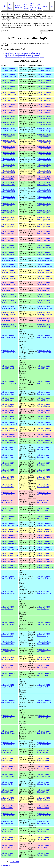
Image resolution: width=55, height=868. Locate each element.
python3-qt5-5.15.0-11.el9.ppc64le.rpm (44, 759)
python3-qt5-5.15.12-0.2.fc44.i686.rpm (44, 81)
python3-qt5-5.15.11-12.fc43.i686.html (8, 205)
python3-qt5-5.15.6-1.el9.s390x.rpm (44, 666)
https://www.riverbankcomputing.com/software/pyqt (22, 53)
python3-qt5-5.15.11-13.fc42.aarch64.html (8, 160)
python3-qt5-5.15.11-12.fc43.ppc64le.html (8, 219)
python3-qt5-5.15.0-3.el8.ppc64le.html (8, 838)
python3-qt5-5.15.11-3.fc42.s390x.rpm (44, 411)
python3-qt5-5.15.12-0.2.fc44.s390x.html (8, 106)
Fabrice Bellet (5, 865)
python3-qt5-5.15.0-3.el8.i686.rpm (44, 830)
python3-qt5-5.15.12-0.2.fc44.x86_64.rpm (44, 118)
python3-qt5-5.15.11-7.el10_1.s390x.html (8, 320)
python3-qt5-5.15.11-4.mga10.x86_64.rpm (44, 382)
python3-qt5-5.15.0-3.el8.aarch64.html (8, 823)
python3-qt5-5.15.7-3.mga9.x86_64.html (8, 623)
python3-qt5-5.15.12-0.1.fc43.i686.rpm (44, 136)
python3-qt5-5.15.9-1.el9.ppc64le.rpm (44, 478)
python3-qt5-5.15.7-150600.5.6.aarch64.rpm (45, 524)
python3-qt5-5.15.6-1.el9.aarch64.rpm (44, 643)
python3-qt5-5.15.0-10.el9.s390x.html (8, 807)
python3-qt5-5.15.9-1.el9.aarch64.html (8, 448)
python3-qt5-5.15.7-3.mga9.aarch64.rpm (44, 577)
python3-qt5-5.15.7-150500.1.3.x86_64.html (9, 566)
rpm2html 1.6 (15, 862)
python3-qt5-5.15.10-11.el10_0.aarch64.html (9, 423)
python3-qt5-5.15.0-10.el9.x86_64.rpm (44, 815)
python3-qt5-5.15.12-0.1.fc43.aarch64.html (8, 130)
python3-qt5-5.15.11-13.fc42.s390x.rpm (44, 178)
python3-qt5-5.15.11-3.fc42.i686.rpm (44, 399)
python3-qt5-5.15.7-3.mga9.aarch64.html (8, 577)
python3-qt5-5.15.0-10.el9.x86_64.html (8, 815)
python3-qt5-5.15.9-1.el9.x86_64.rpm (44, 509)
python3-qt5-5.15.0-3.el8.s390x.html (8, 846)
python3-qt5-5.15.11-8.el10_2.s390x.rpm (44, 283)
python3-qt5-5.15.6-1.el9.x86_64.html (8, 674)
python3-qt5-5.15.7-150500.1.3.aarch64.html (9, 548)
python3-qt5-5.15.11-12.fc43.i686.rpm (44, 205)
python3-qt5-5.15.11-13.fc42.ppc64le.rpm (44, 172)
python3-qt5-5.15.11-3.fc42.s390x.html (8, 411)
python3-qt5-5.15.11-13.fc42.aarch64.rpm (44, 160)
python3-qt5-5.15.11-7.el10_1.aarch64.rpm (44, 308)
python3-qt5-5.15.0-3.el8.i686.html (8, 830)
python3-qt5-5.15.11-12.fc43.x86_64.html (8, 246)
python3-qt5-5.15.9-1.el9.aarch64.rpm (44, 448)
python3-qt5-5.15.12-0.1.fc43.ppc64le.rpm (44, 142)
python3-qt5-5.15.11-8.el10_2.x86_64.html (8, 296)
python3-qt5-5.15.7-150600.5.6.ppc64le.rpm (45, 530)
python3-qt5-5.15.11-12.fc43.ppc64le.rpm (44, 219)
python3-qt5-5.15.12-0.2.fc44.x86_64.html (8, 118)
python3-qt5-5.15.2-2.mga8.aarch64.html (8, 686)
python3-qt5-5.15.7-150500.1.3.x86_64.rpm (45, 566)
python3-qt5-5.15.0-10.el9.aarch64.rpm (44, 783)
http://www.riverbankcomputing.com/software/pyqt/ (22, 55)
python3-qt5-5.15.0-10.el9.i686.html (8, 791)
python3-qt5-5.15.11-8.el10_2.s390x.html (8, 283)
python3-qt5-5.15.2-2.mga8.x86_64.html (8, 732)
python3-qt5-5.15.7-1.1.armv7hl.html (8, 635)
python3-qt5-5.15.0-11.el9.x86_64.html (8, 775)
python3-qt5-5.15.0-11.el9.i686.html (8, 752)
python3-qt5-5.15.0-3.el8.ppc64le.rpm (44, 838)
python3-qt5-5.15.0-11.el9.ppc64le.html (8, 759)
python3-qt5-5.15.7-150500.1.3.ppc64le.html (9, 554)
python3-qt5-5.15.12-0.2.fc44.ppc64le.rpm (44, 93)
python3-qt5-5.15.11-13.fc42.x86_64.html (8, 184)
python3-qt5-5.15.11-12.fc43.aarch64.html (8, 191)
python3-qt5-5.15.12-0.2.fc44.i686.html (8, 81)
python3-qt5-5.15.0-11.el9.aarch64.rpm (44, 744)
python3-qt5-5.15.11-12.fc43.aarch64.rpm (44, 191)
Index (4, 6)
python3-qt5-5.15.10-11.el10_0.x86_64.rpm (45, 441)
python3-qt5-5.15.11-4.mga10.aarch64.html (9, 336)
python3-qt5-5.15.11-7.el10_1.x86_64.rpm (44, 326)
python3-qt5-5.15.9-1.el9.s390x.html (8, 494)
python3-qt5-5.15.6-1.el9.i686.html (8, 651)
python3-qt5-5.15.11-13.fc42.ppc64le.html (8, 172)
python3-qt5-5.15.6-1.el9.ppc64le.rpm (44, 659)
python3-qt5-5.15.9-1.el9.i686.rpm (44, 464)
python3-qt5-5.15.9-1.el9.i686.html (8, 464)
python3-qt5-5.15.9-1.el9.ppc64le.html (8, 478)
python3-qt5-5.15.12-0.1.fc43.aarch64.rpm (44, 130)
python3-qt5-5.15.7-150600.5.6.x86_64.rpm (45, 542)
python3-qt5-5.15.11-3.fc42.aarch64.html (8, 393)
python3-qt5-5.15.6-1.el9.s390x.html (8, 666)
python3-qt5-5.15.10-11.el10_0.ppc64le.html (9, 429)
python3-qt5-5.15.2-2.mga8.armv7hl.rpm (44, 701)
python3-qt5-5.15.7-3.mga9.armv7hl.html (8, 593)
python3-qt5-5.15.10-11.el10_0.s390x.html (8, 435)
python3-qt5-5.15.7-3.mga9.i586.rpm (44, 608)
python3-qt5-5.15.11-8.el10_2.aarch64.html (9, 259)
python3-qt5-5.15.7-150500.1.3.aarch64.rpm (45, 548)
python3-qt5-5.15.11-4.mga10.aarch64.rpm (44, 336)
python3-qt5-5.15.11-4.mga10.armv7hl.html (9, 352)
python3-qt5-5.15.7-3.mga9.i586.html (8, 608)
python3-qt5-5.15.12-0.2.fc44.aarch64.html (8, 69)
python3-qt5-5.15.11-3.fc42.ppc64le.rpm (44, 405)
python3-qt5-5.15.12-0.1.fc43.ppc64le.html (8, 142)
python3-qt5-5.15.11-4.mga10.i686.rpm (44, 367)
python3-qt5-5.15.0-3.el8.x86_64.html (8, 854)
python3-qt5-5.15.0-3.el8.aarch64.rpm (44, 823)
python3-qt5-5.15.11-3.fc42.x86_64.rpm (44, 417)
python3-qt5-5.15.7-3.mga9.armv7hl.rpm (44, 593)
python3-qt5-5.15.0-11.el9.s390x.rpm (44, 767)
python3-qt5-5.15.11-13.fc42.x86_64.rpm (44, 184)
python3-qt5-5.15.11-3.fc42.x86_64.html (8, 417)
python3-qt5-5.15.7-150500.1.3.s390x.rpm (45, 560)
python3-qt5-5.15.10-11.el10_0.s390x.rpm (44, 435)
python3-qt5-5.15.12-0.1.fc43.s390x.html (8, 148)
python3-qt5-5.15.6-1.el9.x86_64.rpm (44, 674)
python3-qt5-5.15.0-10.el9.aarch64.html (8, 783)
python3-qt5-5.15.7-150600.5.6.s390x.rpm (45, 536)
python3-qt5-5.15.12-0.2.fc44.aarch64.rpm (44, 69)
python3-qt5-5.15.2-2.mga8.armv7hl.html (8, 701)
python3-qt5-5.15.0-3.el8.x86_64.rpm (44, 854)
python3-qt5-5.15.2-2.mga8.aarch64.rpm (44, 686)
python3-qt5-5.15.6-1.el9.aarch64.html (8, 643)
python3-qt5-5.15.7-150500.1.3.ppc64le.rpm (45, 554)
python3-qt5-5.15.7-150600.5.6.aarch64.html (9, 524)
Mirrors (46, 6)
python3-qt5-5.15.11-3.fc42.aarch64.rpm (44, 393)
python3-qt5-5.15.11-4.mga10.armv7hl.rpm (45, 352)
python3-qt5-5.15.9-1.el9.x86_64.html (8, 509)
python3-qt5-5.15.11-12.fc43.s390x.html (8, 232)
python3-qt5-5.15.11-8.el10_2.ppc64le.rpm (44, 271)
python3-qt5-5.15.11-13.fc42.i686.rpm (44, 166)
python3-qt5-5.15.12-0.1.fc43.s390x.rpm (44, 148)
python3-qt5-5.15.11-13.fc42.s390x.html (8, 178)
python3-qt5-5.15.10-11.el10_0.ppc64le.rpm (45, 429)
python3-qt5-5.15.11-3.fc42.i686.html (8, 399)
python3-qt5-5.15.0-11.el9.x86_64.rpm (44, 775)
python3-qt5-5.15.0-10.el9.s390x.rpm (44, 807)
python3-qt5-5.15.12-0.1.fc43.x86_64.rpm (44, 154)
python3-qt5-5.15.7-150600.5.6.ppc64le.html (9, 530)
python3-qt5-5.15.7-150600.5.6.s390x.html (9, 536)
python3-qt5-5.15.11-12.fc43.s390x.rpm (44, 232)
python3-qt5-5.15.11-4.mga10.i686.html (8, 367)
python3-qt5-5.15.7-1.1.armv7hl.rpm (44, 635)
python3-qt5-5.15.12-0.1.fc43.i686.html (8, 136)
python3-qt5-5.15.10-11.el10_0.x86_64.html (9, 441)
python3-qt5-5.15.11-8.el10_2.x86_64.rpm (44, 296)
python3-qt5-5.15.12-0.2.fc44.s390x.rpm (44, 106)
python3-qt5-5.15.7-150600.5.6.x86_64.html (9, 542)
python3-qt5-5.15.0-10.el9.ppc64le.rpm (44, 799)
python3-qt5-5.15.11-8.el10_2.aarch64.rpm (44, 259)
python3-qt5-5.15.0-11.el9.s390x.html (8, 767)
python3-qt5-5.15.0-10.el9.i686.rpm (44, 791)
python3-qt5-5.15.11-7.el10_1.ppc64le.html (9, 314)
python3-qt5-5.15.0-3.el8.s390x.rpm (44, 846)
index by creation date (33, 6)
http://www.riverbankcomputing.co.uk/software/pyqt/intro (24, 57)
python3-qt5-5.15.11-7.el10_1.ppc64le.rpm (44, 314)
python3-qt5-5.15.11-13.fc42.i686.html (8, 166)
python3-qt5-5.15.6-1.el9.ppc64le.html (8, 659)
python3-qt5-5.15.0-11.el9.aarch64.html (8, 744)
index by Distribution (18, 6)
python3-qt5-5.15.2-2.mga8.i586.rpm (44, 717)
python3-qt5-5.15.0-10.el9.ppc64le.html (8, 799)
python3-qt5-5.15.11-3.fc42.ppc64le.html (8, 405)
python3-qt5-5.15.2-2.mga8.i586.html (8, 717)
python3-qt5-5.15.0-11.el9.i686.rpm (44, 752)
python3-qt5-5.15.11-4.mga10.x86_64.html (8, 382)
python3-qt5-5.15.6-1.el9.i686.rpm (44, 651)
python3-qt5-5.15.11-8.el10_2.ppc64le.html (9, 271)
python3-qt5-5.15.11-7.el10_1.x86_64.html (8, 326)
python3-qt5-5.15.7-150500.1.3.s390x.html (9, 560)
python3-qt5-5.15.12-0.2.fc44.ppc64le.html (8, 93)
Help (52, 6)
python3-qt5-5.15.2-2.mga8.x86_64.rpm (44, 732)
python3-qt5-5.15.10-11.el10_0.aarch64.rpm (45, 423)
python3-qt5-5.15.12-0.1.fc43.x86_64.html (8, 154)
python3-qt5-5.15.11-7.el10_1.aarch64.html (9, 308)
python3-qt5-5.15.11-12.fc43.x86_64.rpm (44, 246)
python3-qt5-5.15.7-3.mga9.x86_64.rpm (44, 623)
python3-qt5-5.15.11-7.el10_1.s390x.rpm (44, 320)
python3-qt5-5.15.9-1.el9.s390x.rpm (44, 494)
